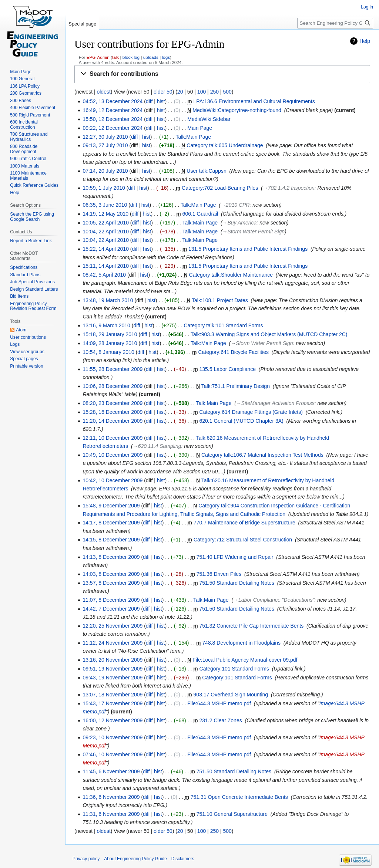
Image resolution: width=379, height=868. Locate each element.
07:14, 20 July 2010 (105, 171)
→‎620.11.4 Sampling (157, 446)
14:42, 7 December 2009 (111, 609)
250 (214, 92)
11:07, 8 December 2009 (111, 600)
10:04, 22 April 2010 (106, 232)
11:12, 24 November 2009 (113, 643)
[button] (222, 74)
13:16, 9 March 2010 (106, 325)
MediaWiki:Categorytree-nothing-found (237, 110)
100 (202, 92)
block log (131, 57)
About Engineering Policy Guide (135, 859)
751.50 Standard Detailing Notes (237, 583)
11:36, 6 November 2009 (111, 797)
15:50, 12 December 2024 (113, 119)
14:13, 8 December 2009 (111, 557)
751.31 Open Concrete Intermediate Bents (239, 797)
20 (180, 92)
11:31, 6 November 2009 (111, 814)
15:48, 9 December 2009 (111, 506)
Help (365, 41)
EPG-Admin (98, 57)
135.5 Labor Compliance (228, 369)
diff (149, 101)
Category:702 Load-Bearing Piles (220, 188)
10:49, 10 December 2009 (113, 455)
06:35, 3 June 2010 (105, 205)
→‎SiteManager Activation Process (275, 403)
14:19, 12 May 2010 (105, 214)
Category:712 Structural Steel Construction (243, 540)
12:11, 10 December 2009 (113, 438)
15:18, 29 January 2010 (110, 334)
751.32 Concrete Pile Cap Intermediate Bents (252, 626)
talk (115, 57)
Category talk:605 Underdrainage (225, 145)
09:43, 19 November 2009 (113, 678)
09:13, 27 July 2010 (105, 145)
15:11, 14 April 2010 (106, 266)
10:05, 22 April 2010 (106, 223)
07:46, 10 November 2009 (113, 754)
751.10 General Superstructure (232, 814)
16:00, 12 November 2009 (113, 720)
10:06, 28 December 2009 (113, 386)
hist (161, 101)
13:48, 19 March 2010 (108, 300)
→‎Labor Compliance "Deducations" (274, 600)
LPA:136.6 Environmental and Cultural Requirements (254, 101)
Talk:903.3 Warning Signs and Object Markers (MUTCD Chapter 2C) (269, 334)
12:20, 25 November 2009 (113, 626)
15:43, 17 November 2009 (113, 703)
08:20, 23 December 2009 (113, 403)
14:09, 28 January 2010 (110, 343)
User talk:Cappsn (206, 171)
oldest (103, 92)
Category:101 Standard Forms (234, 669)
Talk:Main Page (193, 137)
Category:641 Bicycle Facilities (233, 352)
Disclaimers (183, 859)
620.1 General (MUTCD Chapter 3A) (242, 421)
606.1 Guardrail (200, 214)
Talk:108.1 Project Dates (220, 300)
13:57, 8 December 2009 (111, 583)
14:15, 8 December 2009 (111, 540)
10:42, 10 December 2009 (113, 480)
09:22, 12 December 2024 (113, 128)
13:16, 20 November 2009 (113, 660)
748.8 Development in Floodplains (241, 643)
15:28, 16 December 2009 (113, 412)
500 (227, 92)
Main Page (200, 128)
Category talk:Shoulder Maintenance (231, 275)
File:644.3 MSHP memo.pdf (219, 703)
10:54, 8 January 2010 (108, 352)
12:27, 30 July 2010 (105, 137)
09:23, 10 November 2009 (113, 737)
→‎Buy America (240, 223)
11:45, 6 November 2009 (111, 771)
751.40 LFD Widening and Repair (235, 557)
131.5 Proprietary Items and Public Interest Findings (248, 249)
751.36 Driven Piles (219, 574)
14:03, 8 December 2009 (111, 574)
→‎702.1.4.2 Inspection (289, 188)
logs (166, 57)
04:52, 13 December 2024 (113, 101)
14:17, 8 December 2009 (111, 523)
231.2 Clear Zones (221, 720)
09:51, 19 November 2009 (113, 669)
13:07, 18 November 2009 (113, 695)
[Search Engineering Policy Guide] (335, 23)
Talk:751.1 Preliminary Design (236, 386)
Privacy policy (86, 859)
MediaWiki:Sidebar (209, 119)
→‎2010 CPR (235, 205)
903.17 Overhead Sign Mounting (231, 695)
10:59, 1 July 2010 (104, 188)
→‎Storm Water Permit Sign (254, 232)
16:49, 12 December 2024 (113, 110)
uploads (151, 57)
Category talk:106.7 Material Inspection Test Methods (262, 455)
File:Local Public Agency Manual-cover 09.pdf (245, 660)
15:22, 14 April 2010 (106, 249)
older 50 (163, 92)
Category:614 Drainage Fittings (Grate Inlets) (251, 412)
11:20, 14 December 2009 (113, 421)
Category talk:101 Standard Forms (224, 325)
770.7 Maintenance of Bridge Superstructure (244, 523)
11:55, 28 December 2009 (113, 369)
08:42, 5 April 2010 (104, 275)
